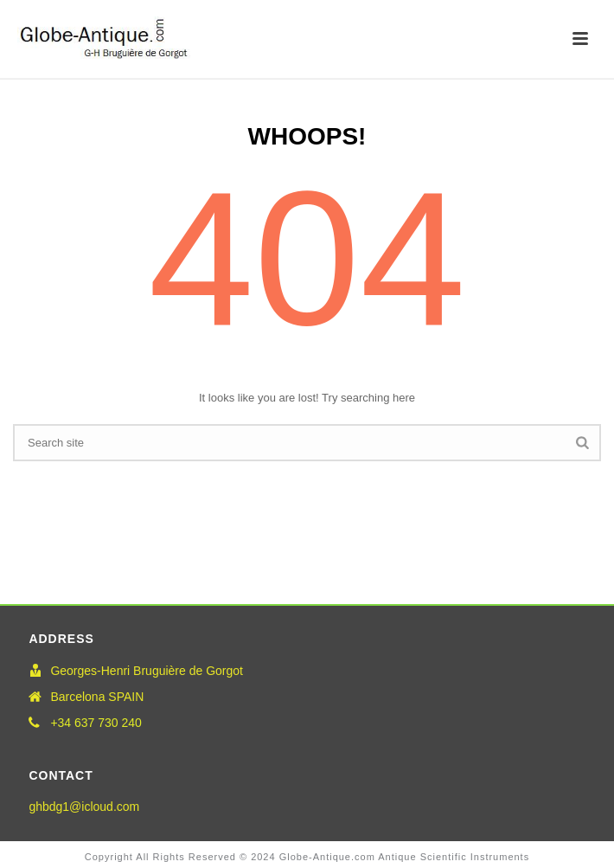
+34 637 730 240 (96, 723)
